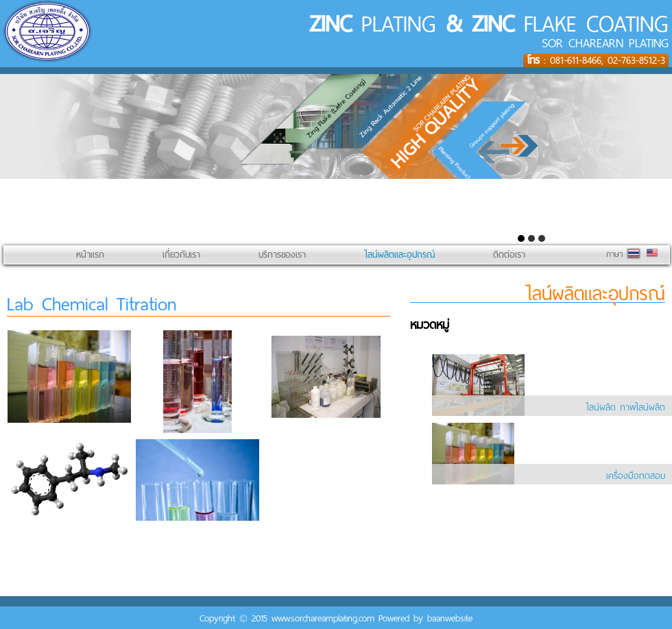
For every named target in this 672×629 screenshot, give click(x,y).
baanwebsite (450, 618)
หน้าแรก (90, 255)
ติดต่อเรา (509, 255)
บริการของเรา (282, 255)
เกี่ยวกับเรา (181, 255)
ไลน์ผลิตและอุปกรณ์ (399, 255)
